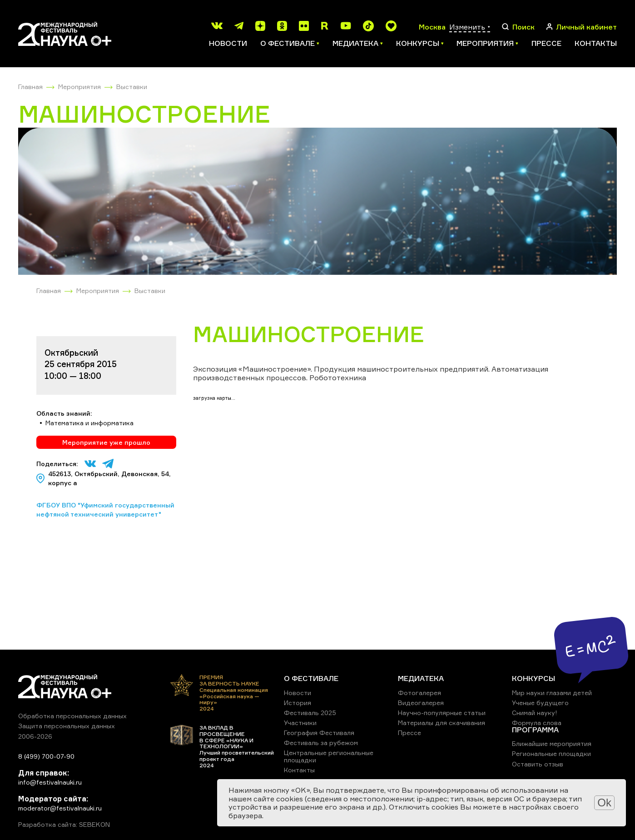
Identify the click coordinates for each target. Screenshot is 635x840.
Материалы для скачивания (442, 723)
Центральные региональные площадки (329, 756)
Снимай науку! (535, 713)
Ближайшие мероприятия (552, 743)
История (298, 703)
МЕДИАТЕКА (421, 678)
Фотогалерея (419, 693)
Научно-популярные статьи (442, 713)
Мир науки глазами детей (552, 693)
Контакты (596, 43)
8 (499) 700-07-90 (46, 756)
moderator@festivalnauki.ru (60, 808)
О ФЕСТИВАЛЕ (311, 678)
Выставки (132, 87)
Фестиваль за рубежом (321, 743)
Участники (300, 723)
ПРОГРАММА (535, 730)
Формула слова (537, 723)
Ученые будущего (540, 703)
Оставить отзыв (538, 764)
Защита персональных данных (67, 726)
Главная (30, 87)
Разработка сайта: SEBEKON (64, 825)
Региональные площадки (551, 753)
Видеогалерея (421, 703)
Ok (604, 803)
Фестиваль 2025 (310, 713)
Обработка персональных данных (72, 716)
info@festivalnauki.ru (50, 782)
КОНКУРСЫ (533, 678)
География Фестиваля (319, 733)
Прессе (546, 43)
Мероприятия (79, 87)
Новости (228, 43)
